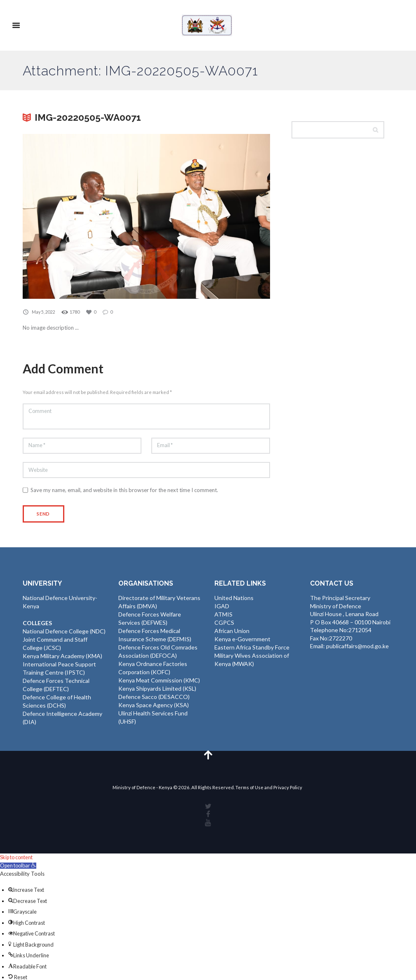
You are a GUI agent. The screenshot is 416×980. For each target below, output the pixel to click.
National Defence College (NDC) (64, 633)
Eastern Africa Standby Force (252, 648)
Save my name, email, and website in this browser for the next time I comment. (124, 492)
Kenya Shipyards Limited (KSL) (157, 688)
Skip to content (18, 858)
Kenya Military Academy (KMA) (62, 657)
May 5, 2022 (44, 312)
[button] (20, 866)
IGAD (222, 608)
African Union (232, 632)
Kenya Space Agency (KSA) (154, 705)
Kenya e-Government (242, 640)
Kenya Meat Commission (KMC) (159, 680)
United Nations (234, 600)
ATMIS (223, 616)
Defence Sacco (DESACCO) (154, 696)
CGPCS (224, 624)
